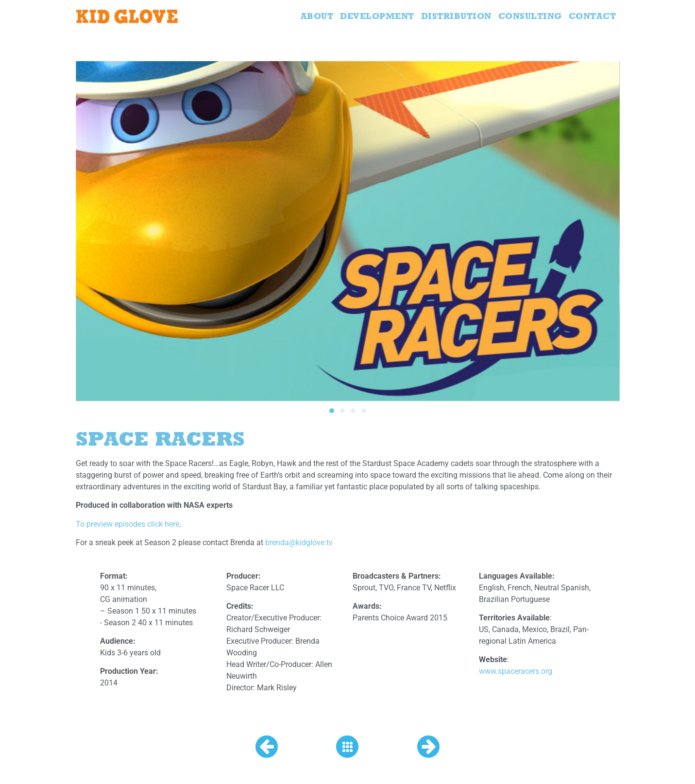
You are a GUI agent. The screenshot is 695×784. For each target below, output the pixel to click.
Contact (593, 16)
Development (377, 16)
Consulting (530, 16)
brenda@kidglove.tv (299, 542)
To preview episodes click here (127, 524)
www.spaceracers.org (516, 671)
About (317, 16)
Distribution (456, 16)
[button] (332, 411)
